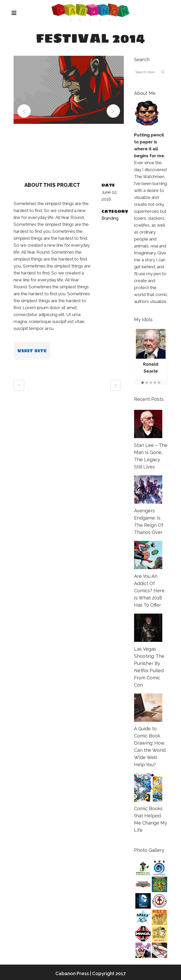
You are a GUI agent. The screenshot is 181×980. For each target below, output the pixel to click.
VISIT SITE (32, 351)
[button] (143, 383)
